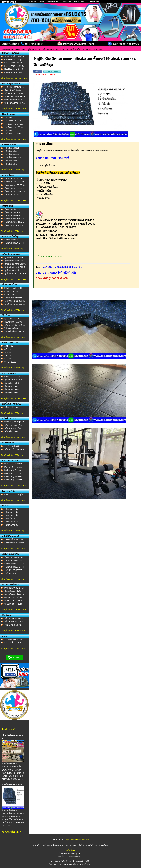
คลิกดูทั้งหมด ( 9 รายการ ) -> (13, 231)
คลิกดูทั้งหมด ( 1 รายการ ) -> (13, 413)
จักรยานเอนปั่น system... (15, 225)
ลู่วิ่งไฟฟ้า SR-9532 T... (14, 570)
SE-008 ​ (8, 349)
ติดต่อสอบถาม (80, 2)
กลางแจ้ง (5, 506)
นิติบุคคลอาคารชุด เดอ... (15, 93)
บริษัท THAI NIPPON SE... (15, 97)
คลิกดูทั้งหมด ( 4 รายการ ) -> (13, 437)
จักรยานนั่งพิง (7, 206)
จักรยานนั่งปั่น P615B (13, 561)
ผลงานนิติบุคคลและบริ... (12, 84)
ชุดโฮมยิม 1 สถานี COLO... (16, 261)
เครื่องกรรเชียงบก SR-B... (15, 449)
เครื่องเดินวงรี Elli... (10, 145)
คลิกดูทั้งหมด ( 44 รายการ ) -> (13, 486)
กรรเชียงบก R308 (12, 446)
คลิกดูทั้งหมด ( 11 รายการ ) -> (13, 279)
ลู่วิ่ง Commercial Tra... (14, 118)
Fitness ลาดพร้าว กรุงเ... (14, 66)
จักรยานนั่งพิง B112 (12, 209)
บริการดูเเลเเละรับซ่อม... (14, 601)
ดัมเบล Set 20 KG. (12, 393)
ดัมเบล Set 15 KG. (12, 386)
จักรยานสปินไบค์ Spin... (12, 236)
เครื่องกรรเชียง (8, 443)
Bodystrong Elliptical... (14, 470)
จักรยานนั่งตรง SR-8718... (15, 182)
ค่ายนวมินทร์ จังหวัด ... (14, 90)
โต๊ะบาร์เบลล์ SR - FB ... (14, 328)
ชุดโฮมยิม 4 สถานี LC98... (15, 270)
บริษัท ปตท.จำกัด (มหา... (15, 103)
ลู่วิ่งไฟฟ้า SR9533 (12, 573)
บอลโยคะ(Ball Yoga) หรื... (15, 422)
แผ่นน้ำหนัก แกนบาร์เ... (11, 404)
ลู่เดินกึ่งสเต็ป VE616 (13, 158)
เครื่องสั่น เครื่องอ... (9, 419)
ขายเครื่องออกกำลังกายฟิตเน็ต (45, 845)
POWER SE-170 (11, 291)
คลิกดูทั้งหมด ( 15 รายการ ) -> (13, 170)
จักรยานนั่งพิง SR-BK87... (15, 219)
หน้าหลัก (33, 2)
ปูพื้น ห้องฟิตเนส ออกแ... (14, 619)
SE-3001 (8, 359)
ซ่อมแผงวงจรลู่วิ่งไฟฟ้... (14, 598)
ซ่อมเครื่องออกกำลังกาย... (15, 591)
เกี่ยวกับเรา (67, 2)
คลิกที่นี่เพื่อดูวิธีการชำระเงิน (52, 278)
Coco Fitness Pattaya (13, 59)
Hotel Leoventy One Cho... (15, 69)
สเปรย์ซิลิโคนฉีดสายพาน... (15, 543)
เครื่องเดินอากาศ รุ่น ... (14, 431)
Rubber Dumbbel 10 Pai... (15, 377)
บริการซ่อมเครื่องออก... (11, 585)
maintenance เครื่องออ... (14, 72)
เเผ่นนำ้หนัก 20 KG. (12, 407)
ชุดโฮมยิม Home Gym (11, 254)
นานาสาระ (6, 636)
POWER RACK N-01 (13, 288)
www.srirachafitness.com (14, 49)
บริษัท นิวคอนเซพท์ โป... (14, 100)
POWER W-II (10, 294)
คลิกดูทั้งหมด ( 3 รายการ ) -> (13, 631)
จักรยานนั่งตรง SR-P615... (15, 195)
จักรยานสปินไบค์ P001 (14, 240)
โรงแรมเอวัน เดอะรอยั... (14, 87)
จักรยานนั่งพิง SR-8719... (15, 212)
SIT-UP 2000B (10, 362)
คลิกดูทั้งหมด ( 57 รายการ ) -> (13, 109)
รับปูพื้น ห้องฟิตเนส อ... (14, 625)
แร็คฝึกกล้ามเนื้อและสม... (15, 301)
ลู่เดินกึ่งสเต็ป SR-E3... (13, 154)
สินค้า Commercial (10, 461)
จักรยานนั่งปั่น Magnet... (14, 557)
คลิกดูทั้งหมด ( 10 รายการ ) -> (13, 398)
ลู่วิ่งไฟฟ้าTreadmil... (10, 114)
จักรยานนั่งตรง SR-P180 (14, 191)
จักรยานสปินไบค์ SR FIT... (15, 243)
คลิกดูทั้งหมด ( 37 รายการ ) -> (13, 368)
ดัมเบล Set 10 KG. (12, 383)
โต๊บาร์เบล (6, 315)
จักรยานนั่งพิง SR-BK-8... (15, 216)
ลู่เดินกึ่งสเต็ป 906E (12, 148)
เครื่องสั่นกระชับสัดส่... (13, 428)
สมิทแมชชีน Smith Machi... (16, 298)
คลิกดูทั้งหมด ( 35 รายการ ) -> (13, 139)
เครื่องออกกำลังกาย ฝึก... (15, 325)
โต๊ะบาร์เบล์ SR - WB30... (15, 331)
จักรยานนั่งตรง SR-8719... (15, 185)
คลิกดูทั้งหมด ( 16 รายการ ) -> (13, 531)
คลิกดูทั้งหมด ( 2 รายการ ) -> (13, 249)
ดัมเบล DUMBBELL (10, 373)
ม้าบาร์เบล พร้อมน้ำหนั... (14, 322)
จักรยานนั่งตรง (8, 175)
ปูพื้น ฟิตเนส (33, 49)
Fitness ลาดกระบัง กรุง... (15, 63)
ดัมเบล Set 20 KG (12, 389)
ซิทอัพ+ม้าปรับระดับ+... (11, 343)
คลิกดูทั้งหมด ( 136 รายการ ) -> (14, 78)
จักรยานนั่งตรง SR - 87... (15, 179)
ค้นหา (41, 2)
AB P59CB (9, 346)
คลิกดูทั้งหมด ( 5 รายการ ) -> (13, 337)
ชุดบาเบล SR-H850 (12, 319)
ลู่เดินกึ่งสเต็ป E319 (12, 151)
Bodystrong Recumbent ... (15, 476)
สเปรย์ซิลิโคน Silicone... (14, 540)
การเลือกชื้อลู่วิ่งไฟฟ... (13, 643)
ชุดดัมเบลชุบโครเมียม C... (15, 380)
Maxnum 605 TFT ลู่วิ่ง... (14, 494)
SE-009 (7, 352)
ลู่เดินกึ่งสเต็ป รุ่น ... (12, 161)
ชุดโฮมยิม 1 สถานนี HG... (15, 258)
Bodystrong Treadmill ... (14, 480)
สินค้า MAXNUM (9, 491)
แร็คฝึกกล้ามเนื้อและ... (11, 285)
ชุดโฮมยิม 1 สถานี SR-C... (15, 264)
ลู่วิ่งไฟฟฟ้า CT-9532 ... (14, 133)
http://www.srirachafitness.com (77, 840)
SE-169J (8, 355)
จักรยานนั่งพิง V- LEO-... (14, 222)
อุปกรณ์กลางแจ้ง (11, 509)
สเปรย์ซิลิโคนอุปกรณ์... (11, 536)
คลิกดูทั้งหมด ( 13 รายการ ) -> (13, 310)
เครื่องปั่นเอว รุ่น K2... (13, 425)
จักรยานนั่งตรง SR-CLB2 (15, 188)
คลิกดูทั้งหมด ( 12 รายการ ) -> (13, 200)
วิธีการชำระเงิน (53, 2)
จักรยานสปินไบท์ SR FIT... (15, 564)
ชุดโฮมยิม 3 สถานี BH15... (15, 267)
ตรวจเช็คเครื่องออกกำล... (15, 56)
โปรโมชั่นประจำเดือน (10, 554)
